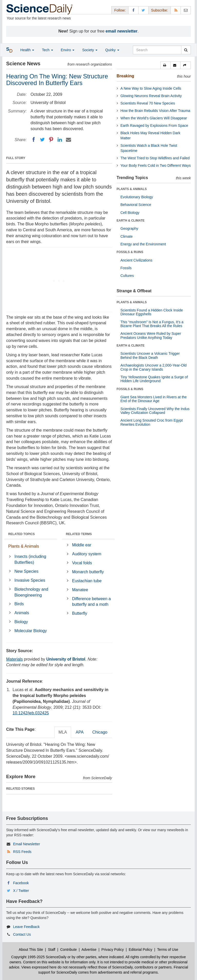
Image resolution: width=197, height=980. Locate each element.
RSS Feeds (22, 852)
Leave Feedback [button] (26, 927)
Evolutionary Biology (137, 197)
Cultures (127, 276)
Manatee (80, 590)
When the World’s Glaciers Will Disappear (154, 118)
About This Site (31, 950)
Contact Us (22, 934)
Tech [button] (47, 50)
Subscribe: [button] (160, 10)
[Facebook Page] (133, 10)
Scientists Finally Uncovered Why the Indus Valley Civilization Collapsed (155, 411)
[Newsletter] (186, 10)
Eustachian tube (87, 581)
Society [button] (90, 50)
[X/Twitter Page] (143, 10)
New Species (26, 571)
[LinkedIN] (60, 140)
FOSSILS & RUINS (130, 252)
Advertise (89, 950)
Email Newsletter (27, 844)
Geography (129, 228)
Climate (127, 236)
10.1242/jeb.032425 (31, 713)
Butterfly (80, 613)
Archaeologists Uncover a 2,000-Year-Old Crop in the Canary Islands (154, 367)
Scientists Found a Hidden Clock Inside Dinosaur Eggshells (152, 312)
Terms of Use (168, 950)
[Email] (68, 140)
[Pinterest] (51, 140)
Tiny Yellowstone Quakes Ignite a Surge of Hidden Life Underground (154, 379)
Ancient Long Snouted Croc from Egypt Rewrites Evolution (152, 422)
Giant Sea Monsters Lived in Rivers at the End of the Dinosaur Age (154, 399)
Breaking (125, 76)
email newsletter (122, 31)
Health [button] (27, 50)
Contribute (69, 950)
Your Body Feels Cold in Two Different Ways (156, 165)
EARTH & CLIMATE (131, 221)
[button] (165, 65)
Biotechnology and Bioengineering (31, 592)
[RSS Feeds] (176, 10)
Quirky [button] (112, 50)
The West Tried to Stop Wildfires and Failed (155, 158)
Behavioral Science (136, 205)
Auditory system (87, 554)
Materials (14, 659)
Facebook (21, 883)
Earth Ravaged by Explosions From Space (154, 126)
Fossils (126, 268)
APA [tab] (80, 732)
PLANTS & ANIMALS (132, 189)
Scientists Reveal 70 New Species (148, 103)
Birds (19, 604)
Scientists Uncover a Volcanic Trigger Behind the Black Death (150, 355)
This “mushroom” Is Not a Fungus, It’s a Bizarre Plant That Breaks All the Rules (152, 324)
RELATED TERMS (79, 534)
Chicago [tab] (100, 732)
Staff (52, 950)
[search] (186, 50)
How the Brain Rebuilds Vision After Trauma (155, 111)
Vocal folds (82, 563)
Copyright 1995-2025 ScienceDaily (39, 957)
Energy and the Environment (143, 244)
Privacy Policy (112, 950)
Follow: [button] (120, 10)
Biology (21, 622)
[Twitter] (42, 140)
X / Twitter (21, 891)
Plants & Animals (24, 546)
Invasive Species (30, 580)
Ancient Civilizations (137, 260)
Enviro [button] (68, 50)
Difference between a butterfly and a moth (91, 602)
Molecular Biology (31, 631)
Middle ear (82, 545)
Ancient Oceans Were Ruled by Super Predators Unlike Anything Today (151, 335)
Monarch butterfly (88, 572)
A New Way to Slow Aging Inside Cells (151, 88)
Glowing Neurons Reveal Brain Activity (151, 96)
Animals (22, 613)
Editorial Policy (141, 950)
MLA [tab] (63, 732)
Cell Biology (130, 213)
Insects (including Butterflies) (30, 559)
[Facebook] (34, 140)
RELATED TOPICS (22, 534)
